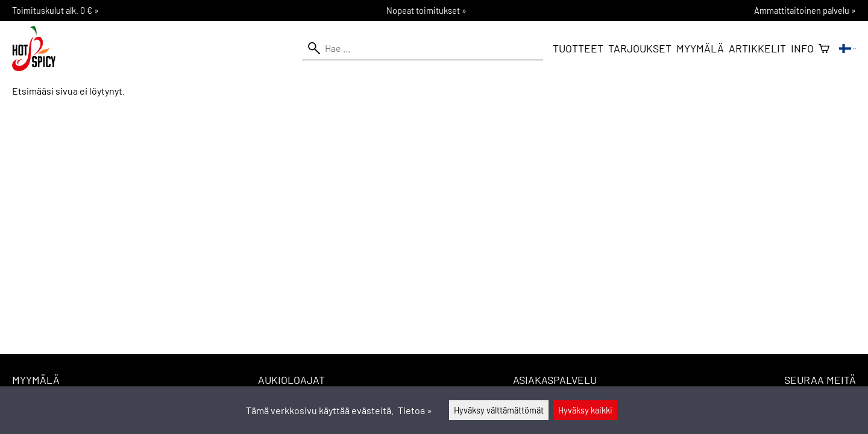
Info (802, 48)
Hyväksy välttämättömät (499, 410)
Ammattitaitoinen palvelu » (805, 11)
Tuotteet (578, 48)
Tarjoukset (640, 48)
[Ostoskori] (824, 49)
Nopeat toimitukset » (426, 11)
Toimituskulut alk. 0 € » (55, 11)
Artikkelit (757, 48)
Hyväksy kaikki (585, 410)
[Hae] (423, 48)
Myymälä (700, 48)
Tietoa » (415, 410)
